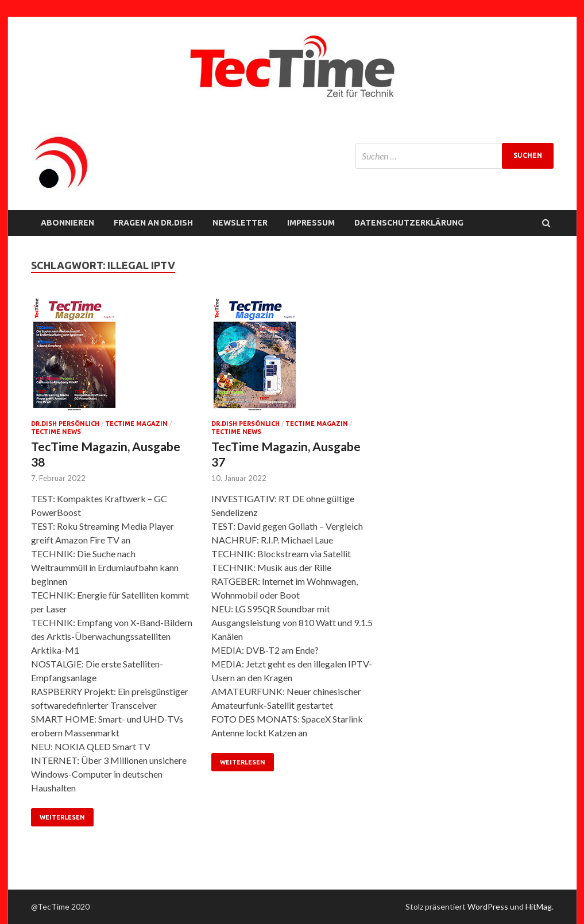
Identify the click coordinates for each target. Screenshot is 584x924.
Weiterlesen (62, 817)
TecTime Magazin (136, 424)
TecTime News (56, 432)
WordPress (488, 906)
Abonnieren (67, 223)
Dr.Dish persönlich (65, 424)
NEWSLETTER (240, 223)
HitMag (539, 906)
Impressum (311, 223)
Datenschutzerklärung (409, 223)
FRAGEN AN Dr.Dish (153, 223)
